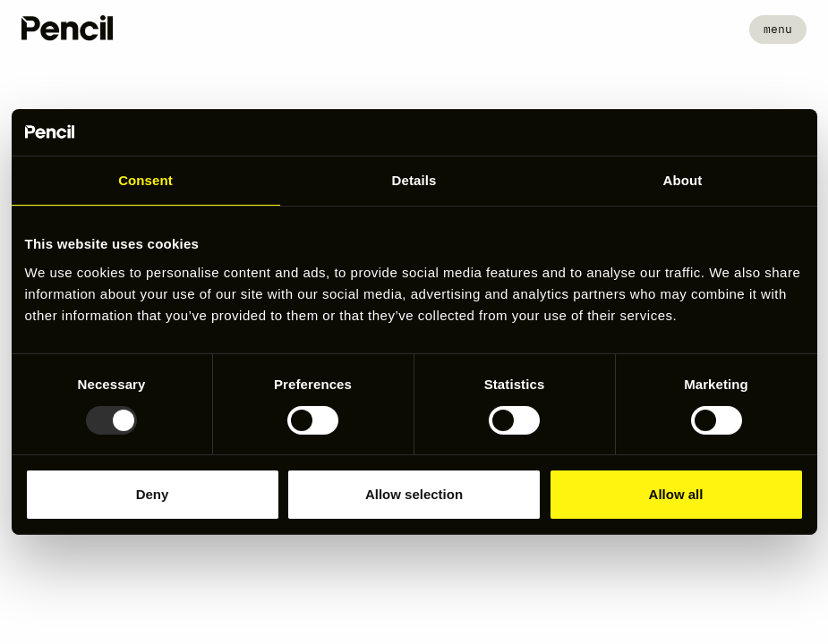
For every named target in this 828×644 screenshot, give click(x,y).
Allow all (676, 494)
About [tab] (683, 180)
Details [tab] (414, 180)
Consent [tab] (145, 180)
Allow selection (414, 494)
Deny (153, 494)
